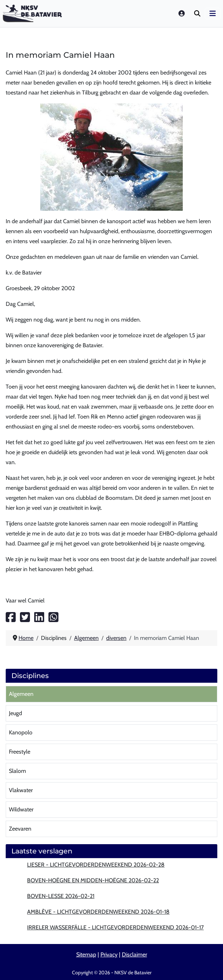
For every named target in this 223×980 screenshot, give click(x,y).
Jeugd (15, 713)
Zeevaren (20, 829)
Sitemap (86, 955)
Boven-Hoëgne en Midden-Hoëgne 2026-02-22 (93, 880)
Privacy (109, 955)
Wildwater (21, 809)
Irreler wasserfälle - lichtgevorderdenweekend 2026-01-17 (115, 927)
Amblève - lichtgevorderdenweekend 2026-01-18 (98, 912)
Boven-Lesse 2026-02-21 (61, 896)
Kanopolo (21, 732)
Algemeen (21, 694)
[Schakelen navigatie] (213, 14)
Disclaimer (134, 955)
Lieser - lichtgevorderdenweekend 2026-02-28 (96, 865)
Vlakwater (21, 790)
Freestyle (20, 752)
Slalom (17, 771)
